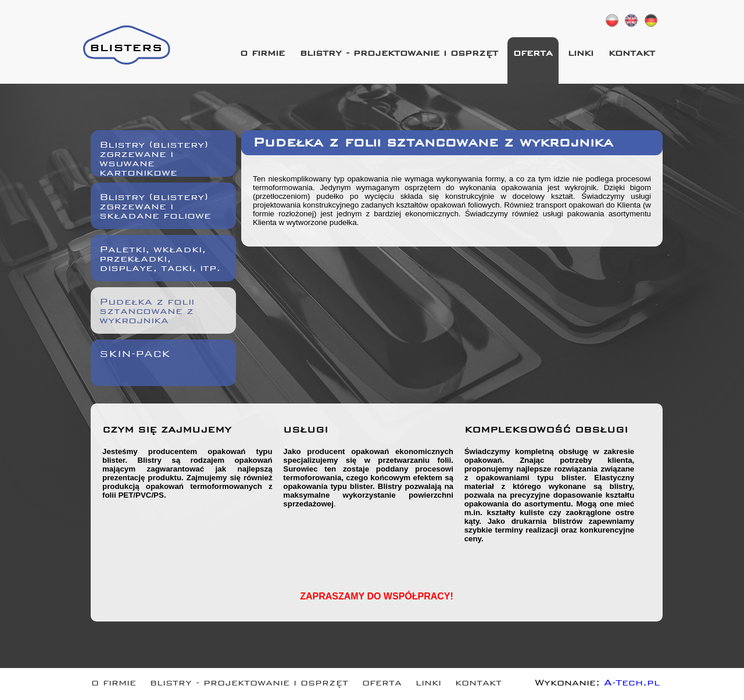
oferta (533, 54)
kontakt (632, 54)
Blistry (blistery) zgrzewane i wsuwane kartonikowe (154, 158)
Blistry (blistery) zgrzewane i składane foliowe (155, 208)
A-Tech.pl (632, 684)
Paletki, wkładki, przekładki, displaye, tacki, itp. (160, 260)
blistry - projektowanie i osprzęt (399, 54)
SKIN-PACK (135, 356)
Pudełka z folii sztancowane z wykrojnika (147, 312)
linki (581, 54)
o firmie (262, 54)
